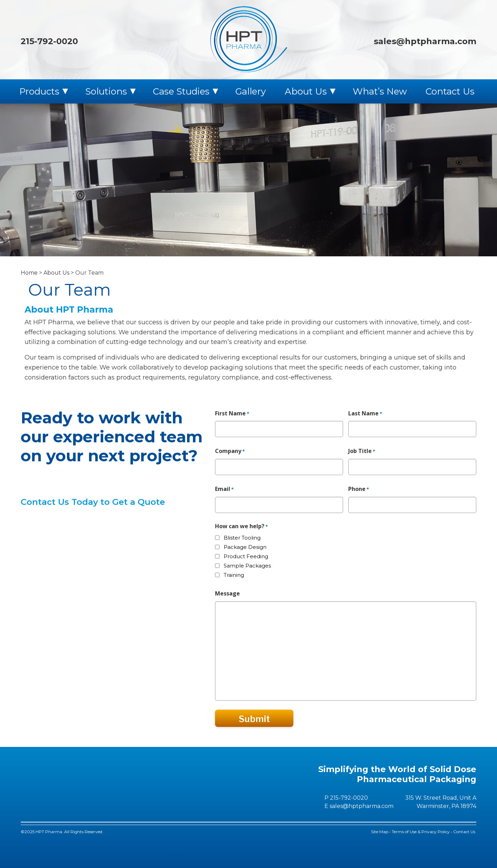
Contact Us (465, 832)
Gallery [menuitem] (251, 91)
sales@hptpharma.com (425, 41)
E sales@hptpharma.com (359, 806)
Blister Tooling (242, 538)
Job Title (362, 451)
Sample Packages (247, 566)
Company (230, 451)
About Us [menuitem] (306, 91)
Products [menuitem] (39, 91)
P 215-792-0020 (346, 798)
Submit (254, 719)
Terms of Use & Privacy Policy (421, 832)
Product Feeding (246, 556)
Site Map (380, 832)
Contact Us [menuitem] (450, 91)
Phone (359, 489)
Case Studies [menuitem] (181, 91)
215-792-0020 (49, 41)
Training (234, 575)
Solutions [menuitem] (106, 91)
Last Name (365, 414)
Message (227, 593)
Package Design (245, 547)
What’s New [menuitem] (380, 91)
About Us (56, 273)
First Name (232, 414)
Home (29, 273)
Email (224, 489)
